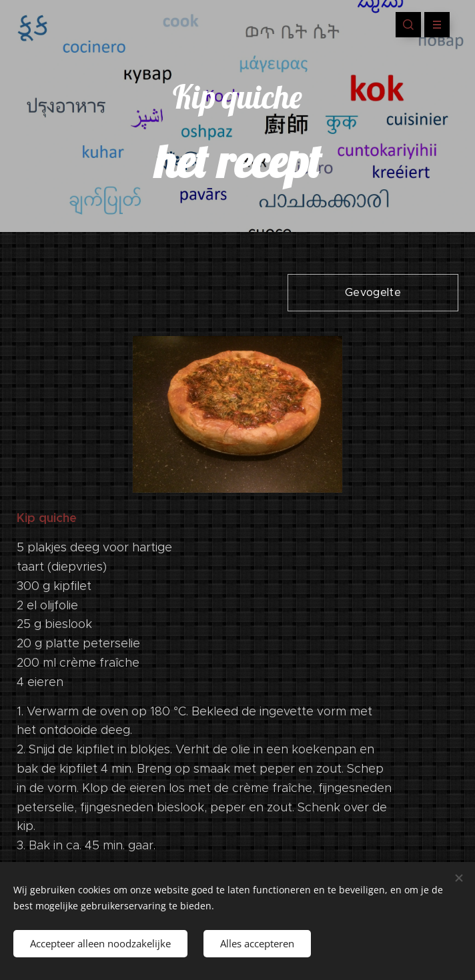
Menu (433, 25)
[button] (408, 25)
